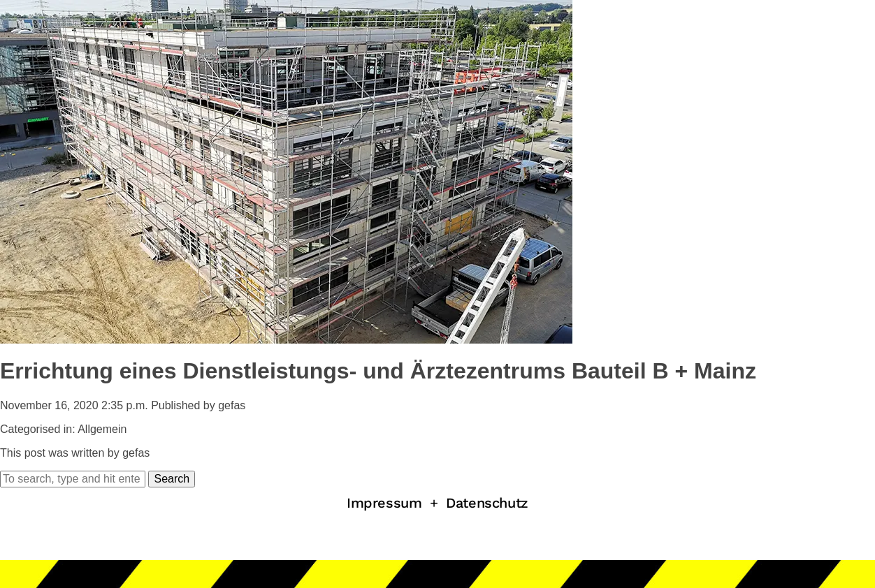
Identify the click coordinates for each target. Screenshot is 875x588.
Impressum (384, 503)
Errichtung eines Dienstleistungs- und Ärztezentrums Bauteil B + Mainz (378, 371)
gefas (232, 405)
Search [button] (172, 479)
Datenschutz (487, 503)
